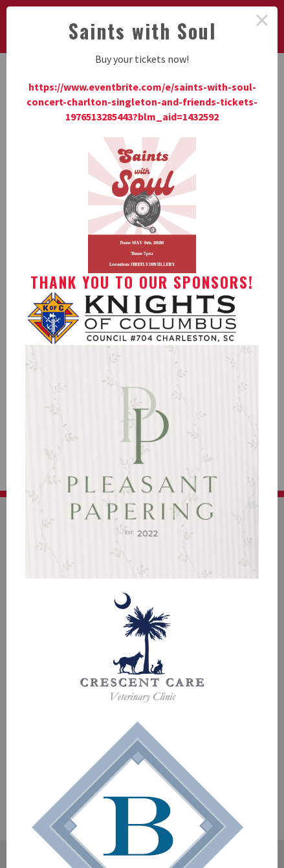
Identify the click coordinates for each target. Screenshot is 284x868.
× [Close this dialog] (262, 22)
